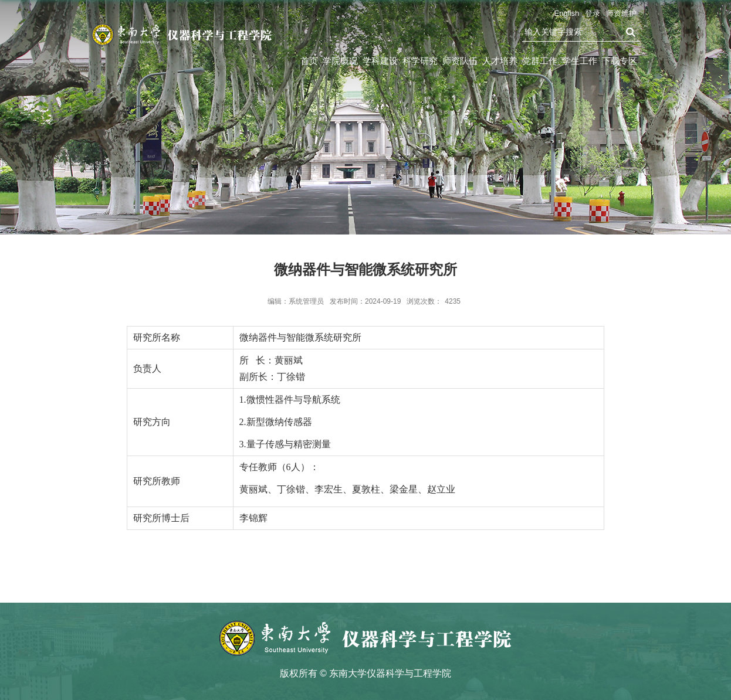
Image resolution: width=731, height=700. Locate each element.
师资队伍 (460, 61)
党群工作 (540, 61)
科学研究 (420, 61)
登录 (593, 13)
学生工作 (580, 61)
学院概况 (340, 61)
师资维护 (621, 13)
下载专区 (620, 61)
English (567, 13)
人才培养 (500, 61)
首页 (309, 61)
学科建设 (380, 61)
